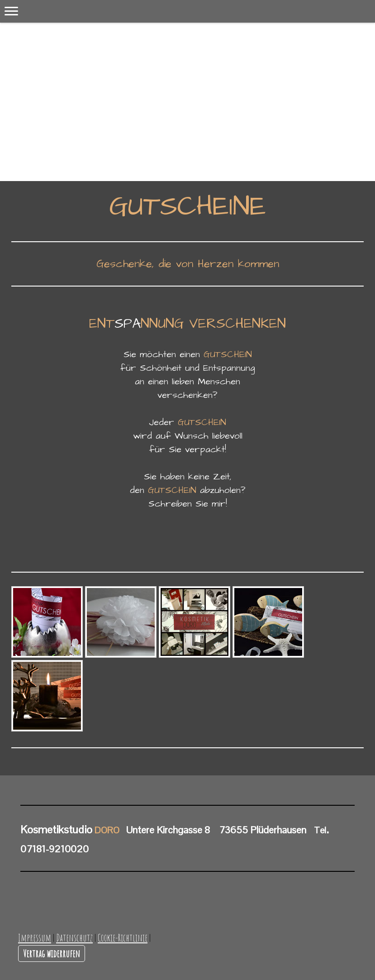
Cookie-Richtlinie (123, 937)
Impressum (35, 937)
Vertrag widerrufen (52, 953)
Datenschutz (74, 937)
